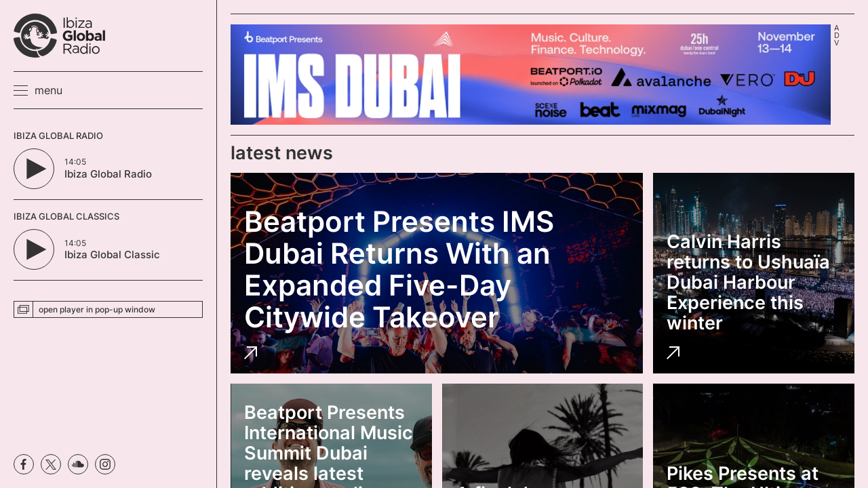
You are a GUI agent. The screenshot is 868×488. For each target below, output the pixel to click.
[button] (38, 90)
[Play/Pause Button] (34, 169)
